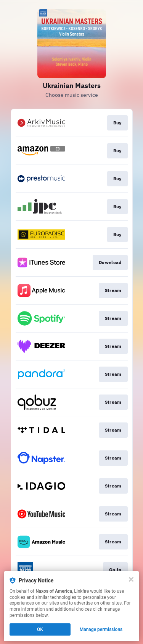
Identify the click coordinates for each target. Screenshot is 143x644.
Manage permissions (101, 629)
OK (40, 629)
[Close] (131, 579)
